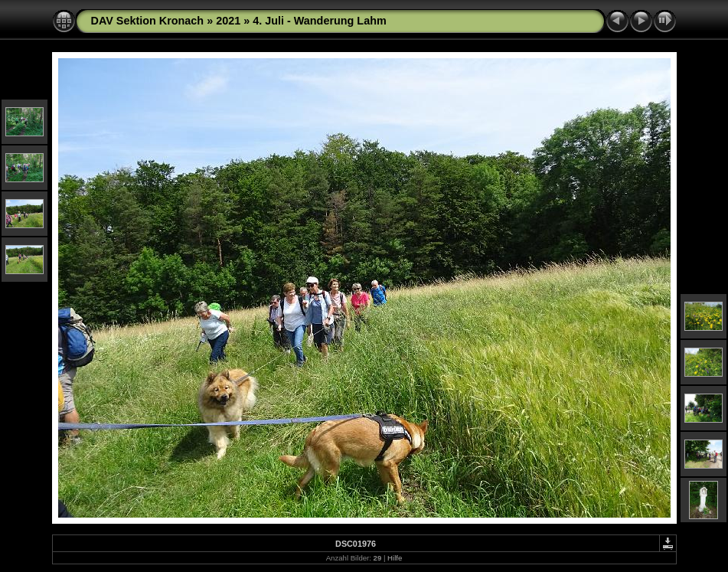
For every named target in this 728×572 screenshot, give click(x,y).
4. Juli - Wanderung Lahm (320, 21)
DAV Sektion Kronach (148, 21)
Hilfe (395, 558)
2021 (228, 21)
